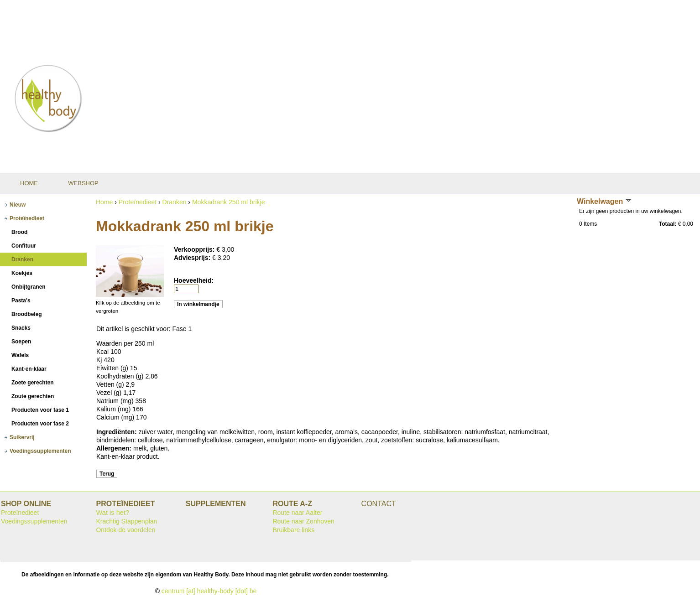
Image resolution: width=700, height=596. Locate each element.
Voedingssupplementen (34, 521)
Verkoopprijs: (195, 249)
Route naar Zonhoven (303, 521)
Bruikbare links (293, 530)
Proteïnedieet (138, 202)
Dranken (175, 202)
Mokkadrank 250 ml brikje (229, 202)
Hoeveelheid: (194, 280)
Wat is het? (112, 513)
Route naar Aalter (297, 513)
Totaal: (668, 224)
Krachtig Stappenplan (126, 521)
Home (104, 202)
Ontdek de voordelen (125, 530)
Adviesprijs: (193, 258)
